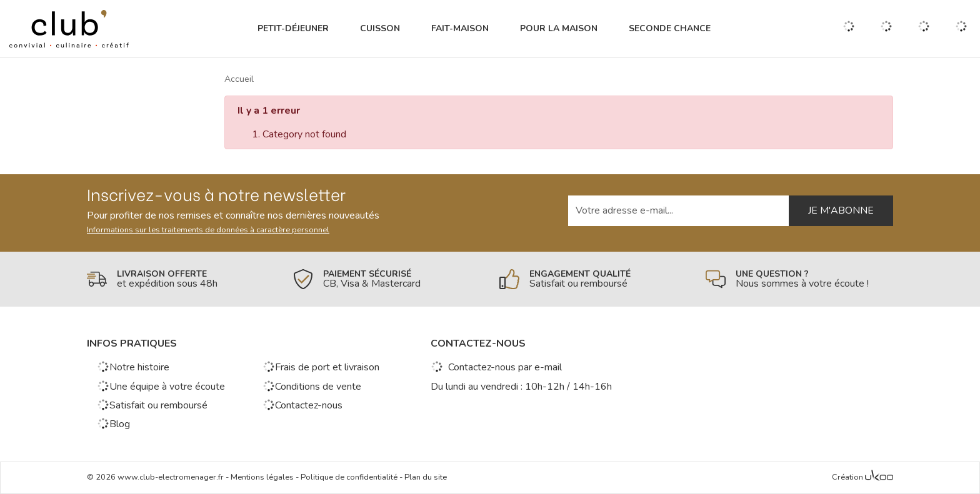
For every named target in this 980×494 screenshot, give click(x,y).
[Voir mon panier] (961, 29)
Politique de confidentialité (349, 477)
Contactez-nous (302, 405)
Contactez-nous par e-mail (496, 367)
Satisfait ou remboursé (152, 405)
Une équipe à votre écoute (161, 387)
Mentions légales (262, 477)
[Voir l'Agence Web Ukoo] (879, 478)
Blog (113, 424)
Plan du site (426, 477)
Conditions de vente (312, 387)
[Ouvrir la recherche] (849, 29)
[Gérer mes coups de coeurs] (886, 29)
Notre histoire (133, 367)
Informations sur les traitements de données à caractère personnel (208, 230)
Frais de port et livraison (321, 367)
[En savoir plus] (181, 279)
